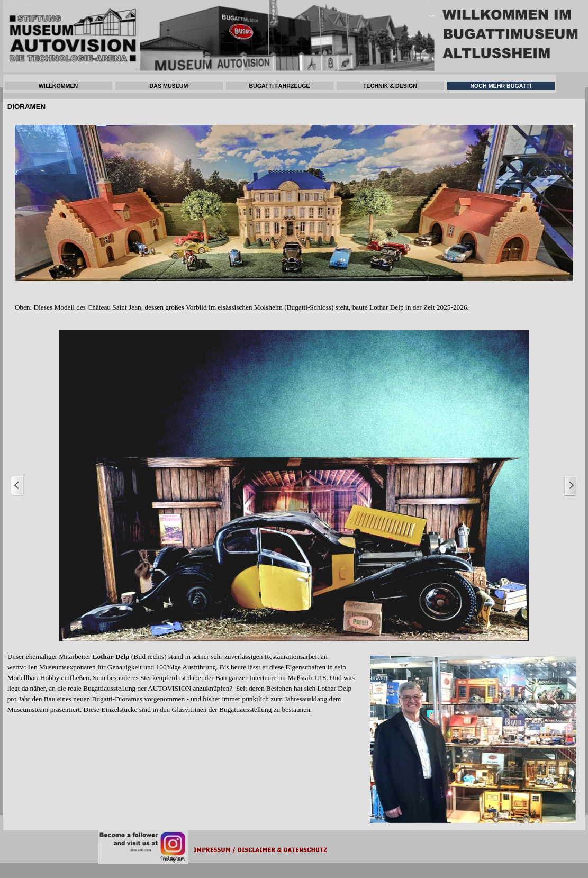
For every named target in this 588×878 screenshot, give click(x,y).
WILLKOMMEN (58, 86)
